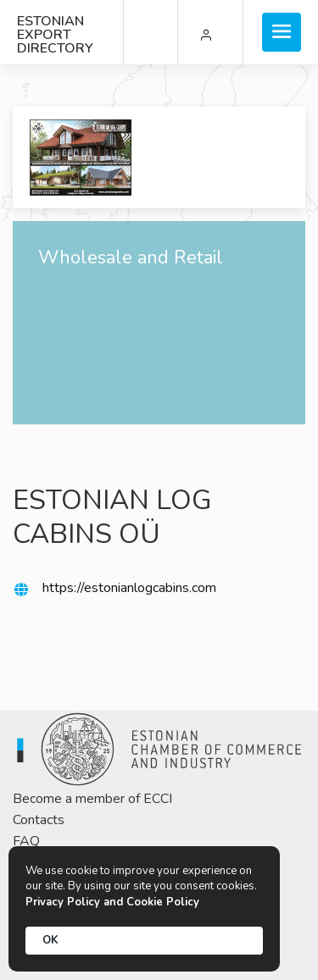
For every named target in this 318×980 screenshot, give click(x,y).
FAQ (26, 841)
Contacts (39, 820)
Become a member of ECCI (92, 799)
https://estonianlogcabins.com (129, 588)
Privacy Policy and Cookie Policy (112, 902)
